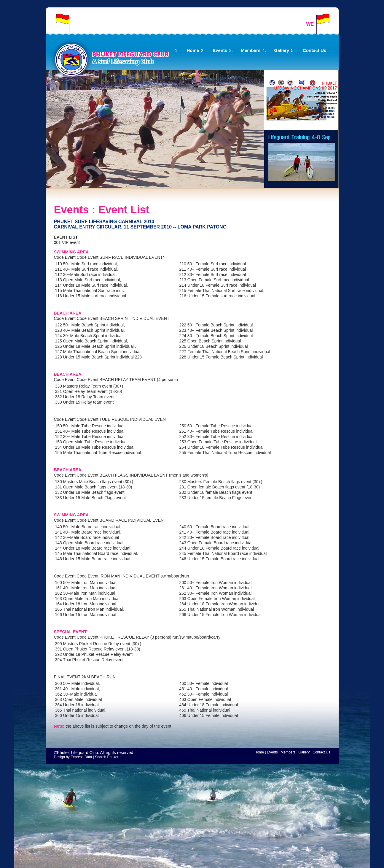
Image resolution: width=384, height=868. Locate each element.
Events (220, 50)
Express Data (81, 757)
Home (193, 50)
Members (251, 50)
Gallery (282, 50)
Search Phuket (107, 757)
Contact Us (314, 50)
